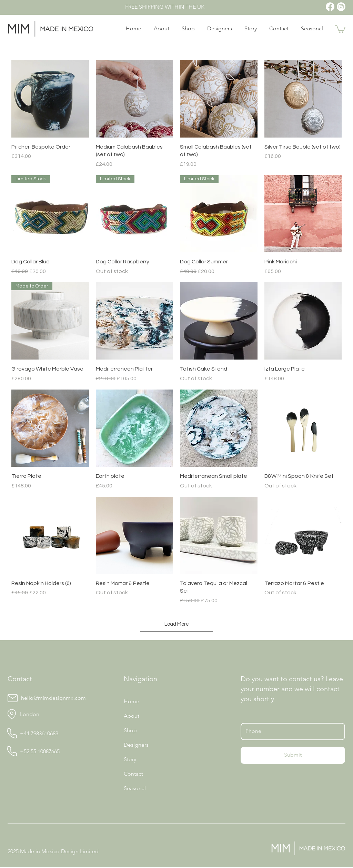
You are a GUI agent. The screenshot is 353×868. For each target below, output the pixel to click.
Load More (177, 624)
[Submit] (293, 755)
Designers (136, 745)
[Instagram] (341, 7)
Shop (130, 730)
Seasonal (135, 788)
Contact (133, 774)
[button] (340, 28)
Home (132, 701)
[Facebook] (330, 7)
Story (130, 759)
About (132, 716)
